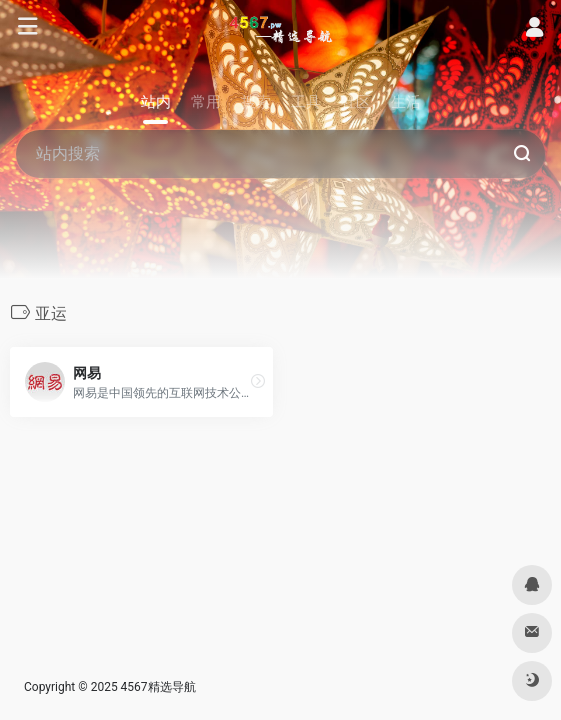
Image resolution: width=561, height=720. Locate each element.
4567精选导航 (158, 687)
